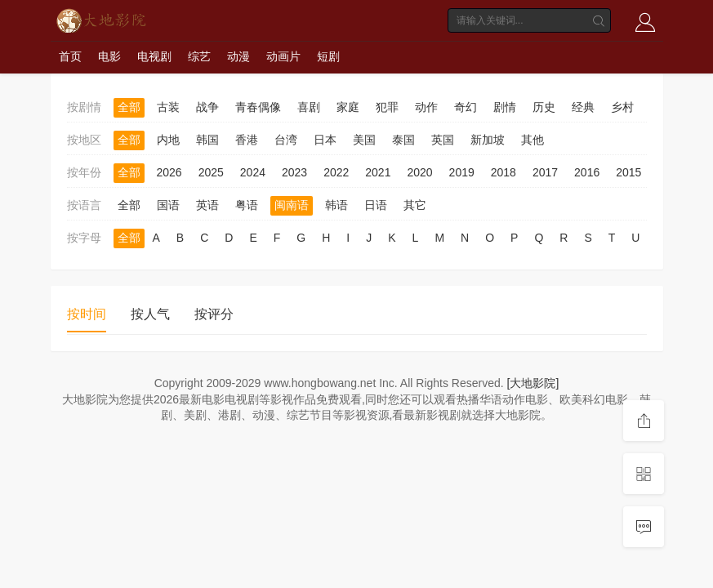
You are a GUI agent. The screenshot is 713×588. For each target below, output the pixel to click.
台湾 (286, 140)
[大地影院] (533, 383)
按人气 (150, 314)
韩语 (336, 205)
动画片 (283, 56)
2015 (628, 172)
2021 (378, 172)
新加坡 (488, 140)
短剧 (328, 56)
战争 (207, 107)
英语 (207, 205)
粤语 (247, 205)
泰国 (403, 140)
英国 (443, 140)
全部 (129, 107)
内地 (168, 140)
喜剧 (309, 107)
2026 (169, 172)
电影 (109, 56)
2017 (545, 172)
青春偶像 (258, 107)
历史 (544, 107)
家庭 (348, 107)
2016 (587, 172)
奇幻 (466, 107)
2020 (419, 172)
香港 (247, 140)
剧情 (505, 107)
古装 (168, 107)
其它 (415, 205)
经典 (583, 107)
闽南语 (292, 205)
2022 (336, 172)
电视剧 (154, 56)
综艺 (199, 56)
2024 (253, 172)
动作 (426, 107)
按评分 (214, 314)
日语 (376, 205)
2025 (211, 172)
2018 (504, 172)
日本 (325, 140)
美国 (364, 140)
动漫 (238, 56)
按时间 (87, 314)
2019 (462, 172)
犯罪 (387, 107)
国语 (168, 205)
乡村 (622, 107)
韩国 (207, 140)
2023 (294, 172)
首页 (70, 56)
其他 (533, 140)
